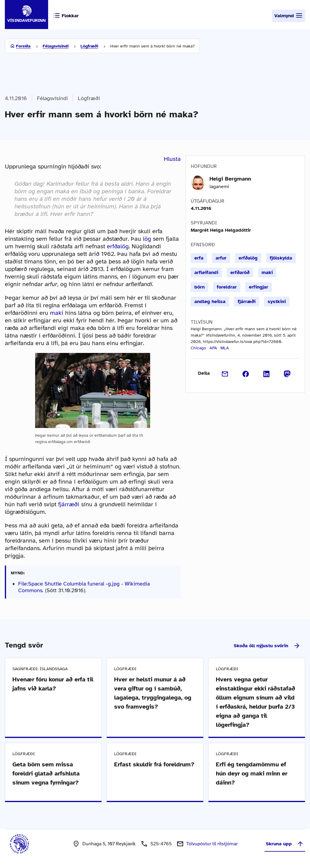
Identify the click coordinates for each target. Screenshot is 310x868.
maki (57, 313)
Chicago (198, 348)
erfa (199, 258)
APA (213, 348)
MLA (225, 348)
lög (147, 239)
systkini (277, 302)
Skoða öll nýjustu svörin (267, 646)
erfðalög (118, 246)
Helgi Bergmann (230, 179)
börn (200, 287)
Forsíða (23, 46)
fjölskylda (281, 258)
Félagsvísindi (56, 46)
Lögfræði (89, 46)
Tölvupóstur (212, 844)
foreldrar (227, 287)
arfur (221, 258)
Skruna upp (285, 844)
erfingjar (259, 287)
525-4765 (161, 844)
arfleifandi (206, 272)
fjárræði (69, 504)
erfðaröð (240, 272)
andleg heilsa (210, 302)
